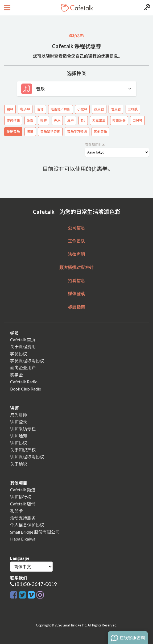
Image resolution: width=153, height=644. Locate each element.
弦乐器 (99, 109)
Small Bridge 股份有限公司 (35, 532)
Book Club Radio (26, 389)
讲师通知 (19, 436)
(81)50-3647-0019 (36, 584)
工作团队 (76, 241)
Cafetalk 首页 (23, 340)
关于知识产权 (23, 450)
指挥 (44, 120)
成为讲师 (19, 415)
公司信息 (76, 228)
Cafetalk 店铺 (23, 504)
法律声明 (76, 254)
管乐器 (116, 109)
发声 (71, 120)
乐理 (30, 120)
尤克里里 (99, 120)
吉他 (40, 109)
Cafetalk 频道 (23, 490)
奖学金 (16, 375)
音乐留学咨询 (50, 132)
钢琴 (10, 109)
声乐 (57, 120)
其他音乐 (101, 132)
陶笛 (30, 132)
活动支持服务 (23, 518)
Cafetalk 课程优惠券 (76, 46)
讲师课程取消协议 (27, 457)
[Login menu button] (146, 8)
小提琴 (82, 109)
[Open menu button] (7, 8)
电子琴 (25, 109)
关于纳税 (19, 464)
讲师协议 (19, 443)
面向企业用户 (23, 367)
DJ (83, 120)
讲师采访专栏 (23, 429)
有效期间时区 (95, 145)
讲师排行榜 (21, 497)
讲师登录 (19, 422)
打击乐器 (119, 120)
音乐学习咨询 (77, 132)
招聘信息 (76, 281)
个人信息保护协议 (27, 525)
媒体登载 (76, 294)
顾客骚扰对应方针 (76, 267)
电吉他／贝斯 (60, 109)
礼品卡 (16, 511)
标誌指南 (76, 307)
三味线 (133, 109)
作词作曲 (13, 120)
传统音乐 (13, 132)
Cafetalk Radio (24, 382)
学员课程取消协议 (27, 361)
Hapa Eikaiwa (23, 539)
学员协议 (19, 354)
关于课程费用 (23, 346)
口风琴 (137, 120)
